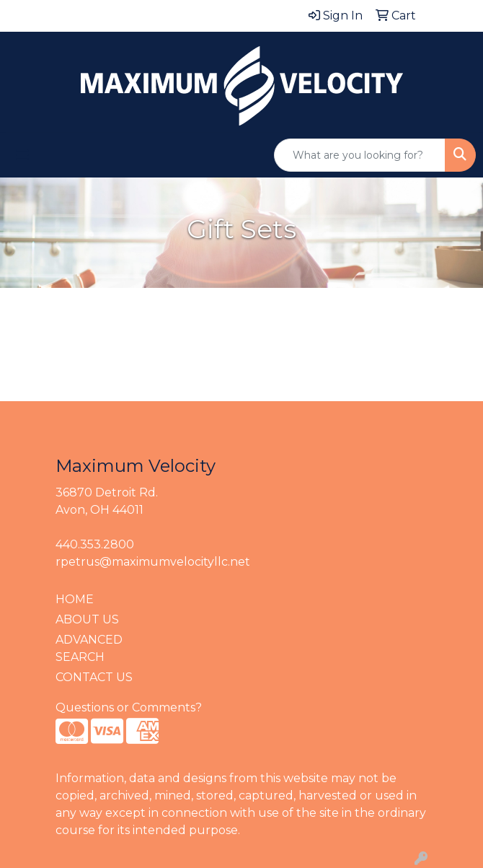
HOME (75, 599)
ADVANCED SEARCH (89, 648)
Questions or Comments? (129, 707)
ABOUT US (87, 619)
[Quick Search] (360, 155)
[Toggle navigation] (22, 155)
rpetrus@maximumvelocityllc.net (153, 562)
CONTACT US (94, 677)
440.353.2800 (95, 544)
